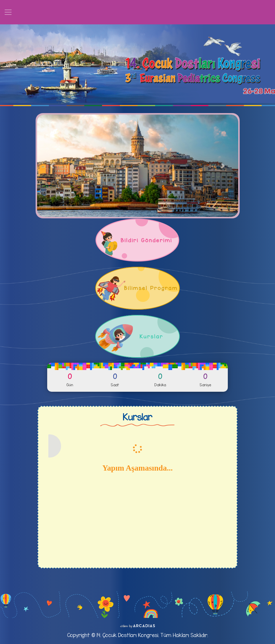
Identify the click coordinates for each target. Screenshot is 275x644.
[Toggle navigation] (8, 12)
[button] (52, 166)
